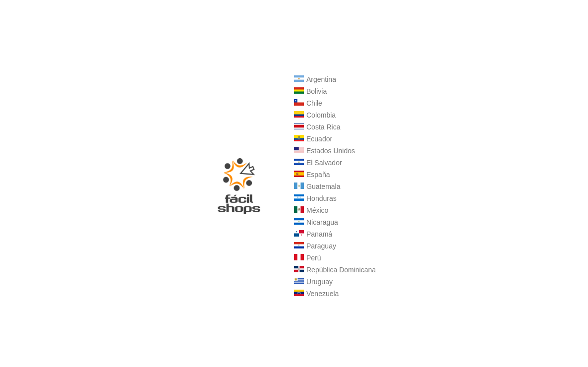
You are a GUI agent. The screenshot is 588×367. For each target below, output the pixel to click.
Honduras (315, 198)
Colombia (315, 115)
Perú (308, 258)
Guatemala (317, 186)
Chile (308, 103)
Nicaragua (316, 222)
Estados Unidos (324, 151)
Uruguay (313, 282)
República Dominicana (335, 270)
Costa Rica (317, 127)
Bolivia (310, 91)
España (312, 175)
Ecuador (313, 139)
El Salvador (318, 163)
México (311, 210)
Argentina (315, 79)
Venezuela (316, 294)
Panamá (313, 234)
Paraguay (315, 246)
